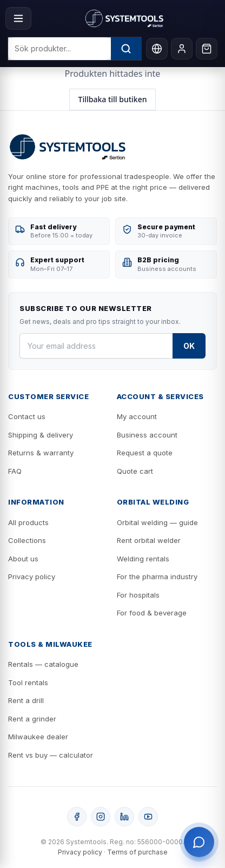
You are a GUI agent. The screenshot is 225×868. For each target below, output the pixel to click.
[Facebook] (77, 817)
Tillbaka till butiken (113, 99)
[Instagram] (101, 817)
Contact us (27, 416)
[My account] (182, 49)
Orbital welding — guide (157, 522)
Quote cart (135, 471)
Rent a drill (26, 700)
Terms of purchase (137, 852)
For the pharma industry (157, 577)
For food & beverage (152, 613)
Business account (147, 435)
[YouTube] (148, 817)
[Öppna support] (199, 842)
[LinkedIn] (124, 817)
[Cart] (207, 49)
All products (28, 522)
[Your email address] (96, 346)
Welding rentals (143, 559)
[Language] (157, 49)
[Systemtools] (124, 18)
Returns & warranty (41, 453)
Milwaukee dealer (38, 737)
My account (137, 416)
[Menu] (18, 18)
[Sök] (126, 49)
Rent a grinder (32, 719)
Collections (27, 540)
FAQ (15, 471)
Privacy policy (32, 577)
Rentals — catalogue (43, 664)
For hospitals (138, 595)
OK (189, 346)
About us (23, 559)
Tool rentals (28, 683)
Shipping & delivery (41, 435)
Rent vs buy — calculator (51, 755)
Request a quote (145, 453)
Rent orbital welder (149, 540)
